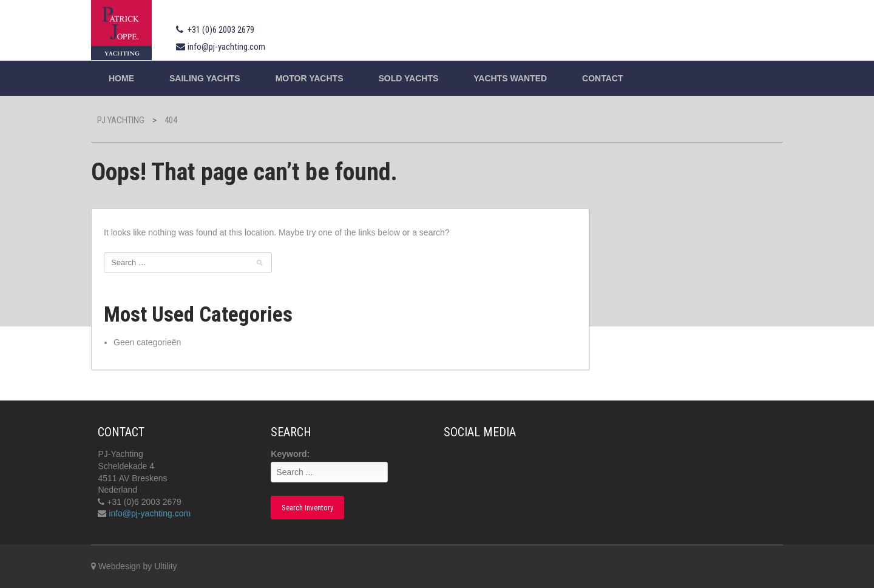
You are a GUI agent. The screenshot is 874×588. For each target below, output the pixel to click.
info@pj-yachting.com (226, 47)
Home (121, 78)
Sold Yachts (408, 78)
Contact (602, 78)
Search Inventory (307, 508)
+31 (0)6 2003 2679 (221, 30)
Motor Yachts (310, 78)
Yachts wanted (510, 78)
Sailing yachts (205, 78)
